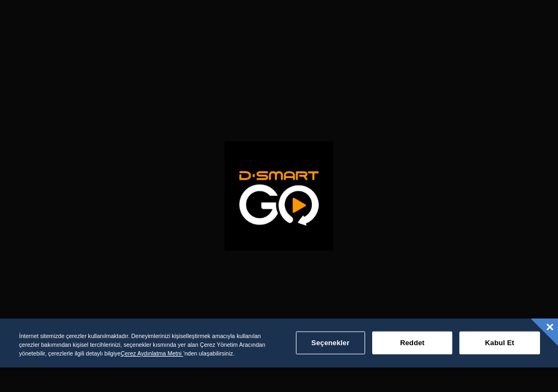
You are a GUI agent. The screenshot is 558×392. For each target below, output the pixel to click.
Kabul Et (500, 343)
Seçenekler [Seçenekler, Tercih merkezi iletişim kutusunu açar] (330, 343)
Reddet (412, 343)
